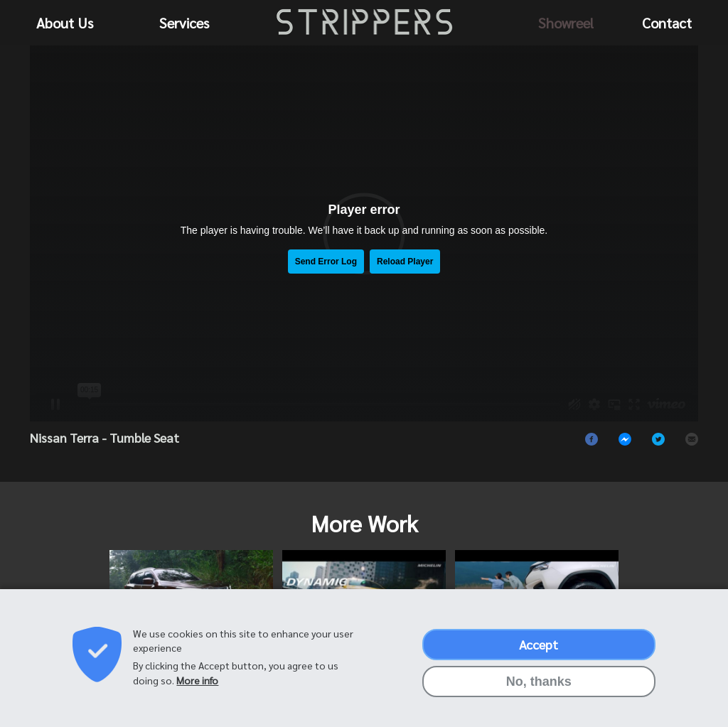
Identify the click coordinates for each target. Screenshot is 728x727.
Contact (667, 23)
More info (197, 680)
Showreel (566, 23)
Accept (539, 644)
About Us (65, 23)
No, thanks (539, 682)
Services (184, 23)
